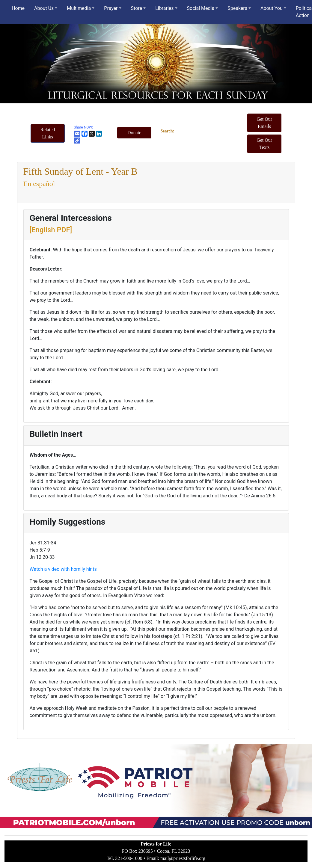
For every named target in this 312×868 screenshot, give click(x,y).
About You (272, 8)
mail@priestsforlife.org (183, 858)
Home (18, 8)
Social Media (201, 8)
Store (137, 8)
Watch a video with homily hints (63, 569)
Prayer (111, 8)
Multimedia (79, 8)
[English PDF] (51, 230)
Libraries (164, 8)
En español (39, 184)
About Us (44, 8)
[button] (48, 133)
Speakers (237, 8)
